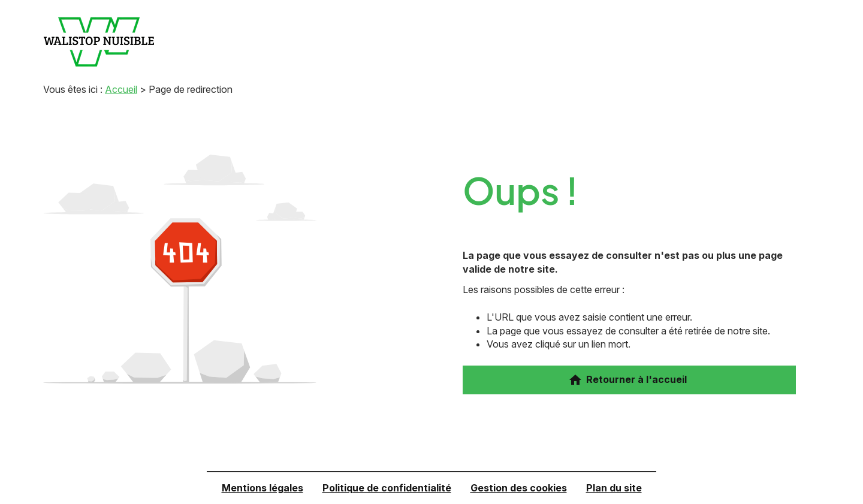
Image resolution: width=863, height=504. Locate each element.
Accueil (121, 89)
